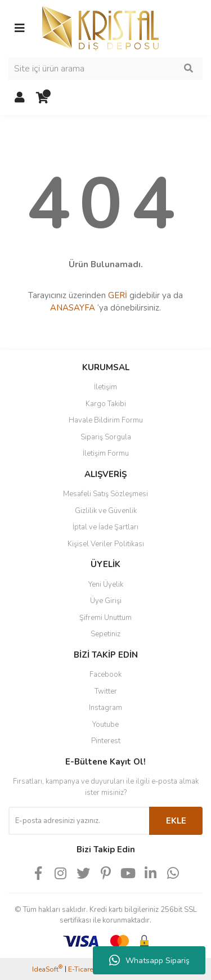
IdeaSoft (47, 969)
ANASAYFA (73, 308)
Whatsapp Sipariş (149, 960)
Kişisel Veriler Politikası (106, 544)
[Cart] (42, 98)
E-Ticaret (82, 969)
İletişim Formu (106, 453)
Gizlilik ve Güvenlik (106, 511)
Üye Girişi (106, 601)
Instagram (105, 708)
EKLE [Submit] (176, 821)
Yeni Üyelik (106, 585)
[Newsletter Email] (79, 821)
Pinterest (106, 741)
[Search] (105, 69)
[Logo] (100, 28)
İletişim (105, 387)
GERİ (118, 295)
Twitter (106, 691)
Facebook (105, 675)
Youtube (105, 725)
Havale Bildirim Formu (106, 420)
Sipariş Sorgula (106, 437)
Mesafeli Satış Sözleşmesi (105, 494)
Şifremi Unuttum (105, 618)
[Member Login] (20, 98)
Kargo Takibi (106, 404)
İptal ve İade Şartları (105, 527)
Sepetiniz (105, 634)
